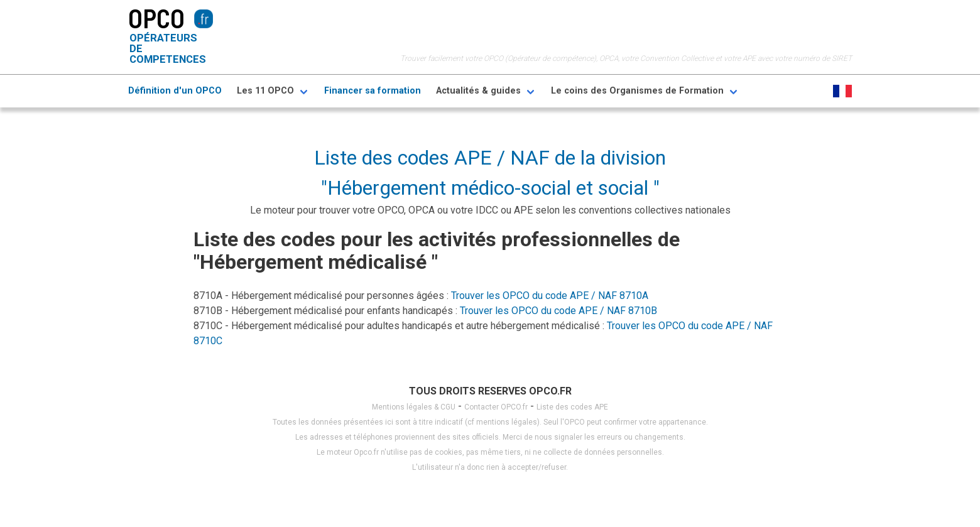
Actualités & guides (478, 91)
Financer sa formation (373, 91)
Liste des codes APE (572, 407)
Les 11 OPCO (265, 91)
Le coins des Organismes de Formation (637, 91)
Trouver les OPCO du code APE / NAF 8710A (550, 296)
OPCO (156, 18)
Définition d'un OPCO (175, 91)
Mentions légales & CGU (414, 407)
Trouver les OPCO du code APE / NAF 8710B (558, 311)
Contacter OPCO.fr (496, 407)
